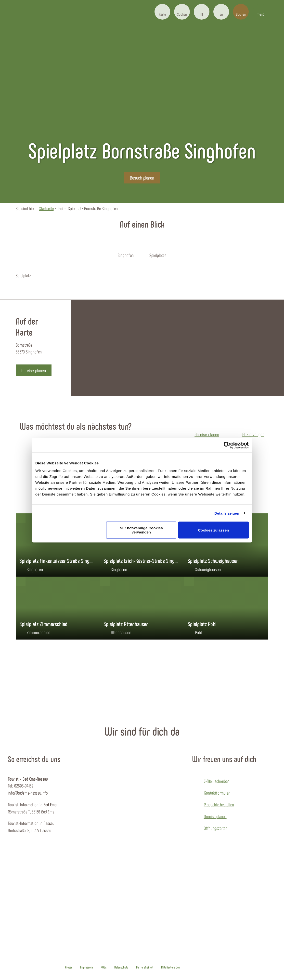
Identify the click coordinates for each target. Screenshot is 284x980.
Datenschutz (121, 967)
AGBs (104, 967)
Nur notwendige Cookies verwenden (141, 530)
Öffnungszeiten (216, 828)
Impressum (87, 967)
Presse (69, 967)
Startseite (46, 208)
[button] (162, 12)
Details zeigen (227, 513)
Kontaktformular (217, 793)
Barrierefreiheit (145, 967)
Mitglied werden (171, 967)
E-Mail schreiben (217, 781)
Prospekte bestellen (219, 805)
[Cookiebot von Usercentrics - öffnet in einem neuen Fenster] (227, 445)
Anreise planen (215, 816)
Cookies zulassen (214, 530)
